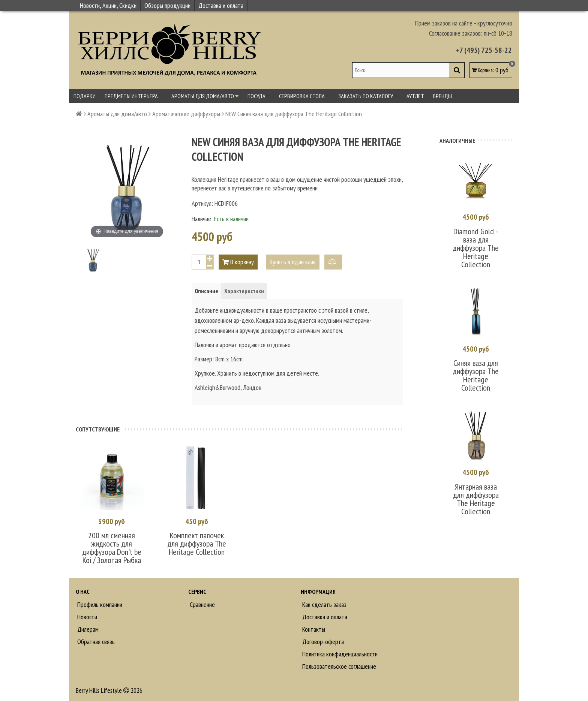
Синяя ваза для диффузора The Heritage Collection (476, 374)
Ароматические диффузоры (186, 114)
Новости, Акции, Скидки (108, 5)
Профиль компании (99, 604)
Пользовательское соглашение (338, 666)
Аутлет (415, 96)
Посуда (259, 96)
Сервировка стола (304, 96)
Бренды (445, 96)
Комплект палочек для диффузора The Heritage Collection (197, 543)
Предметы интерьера (133, 96)
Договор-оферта (322, 641)
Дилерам (87, 629)
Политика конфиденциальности (339, 654)
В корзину (238, 262)
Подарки (85, 96)
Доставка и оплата (221, 5)
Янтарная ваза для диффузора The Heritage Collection (476, 497)
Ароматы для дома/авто (205, 96)
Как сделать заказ (324, 604)
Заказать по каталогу (368, 96)
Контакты (313, 629)
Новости (86, 616)
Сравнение (202, 604)
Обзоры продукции (167, 5)
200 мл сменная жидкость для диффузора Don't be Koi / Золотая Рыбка (112, 547)
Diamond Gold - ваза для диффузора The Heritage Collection (476, 247)
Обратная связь (95, 641)
